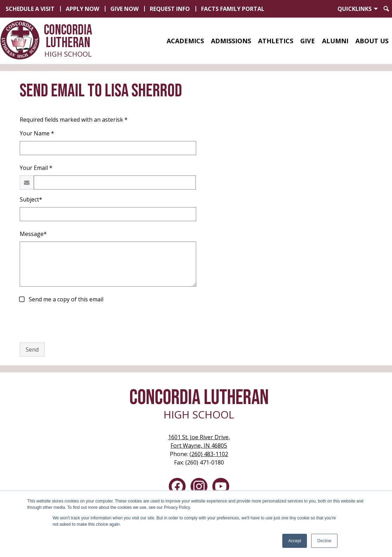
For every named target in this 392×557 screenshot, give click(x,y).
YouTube (221, 488)
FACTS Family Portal (233, 9)
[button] (185, 41)
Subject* (31, 199)
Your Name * (37, 133)
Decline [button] (324, 541)
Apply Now (82, 9)
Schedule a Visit (30, 9)
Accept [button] (295, 541)
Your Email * (36, 168)
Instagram (199, 488)
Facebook (177, 488)
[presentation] (73, 323)
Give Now (124, 9)
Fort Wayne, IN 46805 (199, 441)
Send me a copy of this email (65, 299)
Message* (33, 234)
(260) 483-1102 (209, 454)
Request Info (170, 9)
